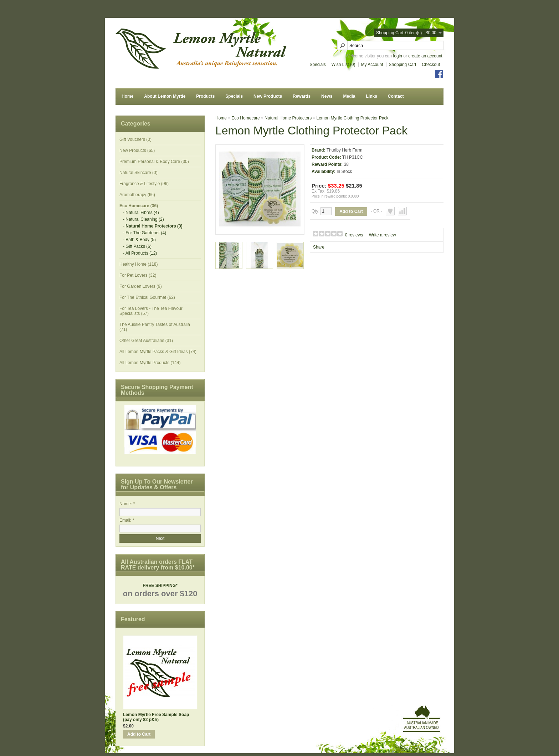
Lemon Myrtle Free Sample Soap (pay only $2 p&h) (156, 717)
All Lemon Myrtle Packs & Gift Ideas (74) (158, 352)
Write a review (383, 235)
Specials (318, 65)
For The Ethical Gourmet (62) (147, 297)
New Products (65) (137, 150)
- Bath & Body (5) (139, 240)
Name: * (127, 504)
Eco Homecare (245, 118)
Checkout (431, 65)
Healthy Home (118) (139, 264)
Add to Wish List (390, 211)
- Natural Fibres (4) (141, 213)
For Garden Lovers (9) (141, 286)
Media (349, 96)
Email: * (127, 520)
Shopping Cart (403, 65)
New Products (268, 96)
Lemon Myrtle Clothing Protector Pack (352, 118)
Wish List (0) (343, 65)
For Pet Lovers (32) (138, 275)
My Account (372, 65)
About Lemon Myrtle (165, 96)
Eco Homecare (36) (139, 206)
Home (127, 96)
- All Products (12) (140, 253)
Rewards (302, 96)
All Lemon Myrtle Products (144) (150, 363)
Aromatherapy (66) (137, 195)
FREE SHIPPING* (160, 586)
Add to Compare (402, 211)
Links (371, 96)
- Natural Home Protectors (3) (153, 226)
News (327, 96)
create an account (425, 56)
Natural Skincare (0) (139, 173)
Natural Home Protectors (288, 118)
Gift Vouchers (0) (135, 139)
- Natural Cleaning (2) (143, 219)
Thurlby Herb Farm (345, 150)
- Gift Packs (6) (137, 246)
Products (205, 96)
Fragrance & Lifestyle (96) (144, 184)
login (398, 56)
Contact (396, 96)
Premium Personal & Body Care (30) (154, 162)
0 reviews (354, 235)
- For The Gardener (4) (145, 233)
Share (319, 247)
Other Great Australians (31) (146, 341)
